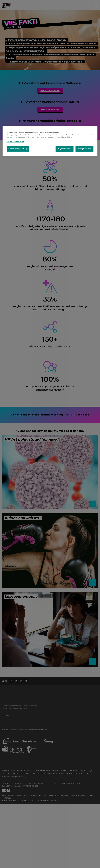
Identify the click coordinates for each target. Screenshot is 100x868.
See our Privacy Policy (15, 142)
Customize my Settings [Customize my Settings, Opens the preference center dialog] (18, 149)
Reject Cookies (65, 149)
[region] (50, 141)
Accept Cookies (84, 149)
